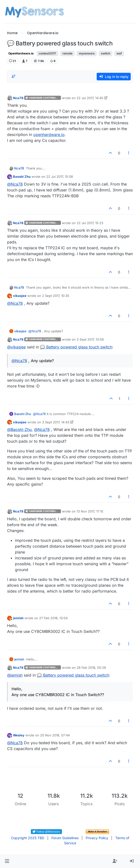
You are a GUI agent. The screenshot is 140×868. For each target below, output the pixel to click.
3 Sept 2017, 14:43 (56, 422)
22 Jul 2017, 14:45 (90, 98)
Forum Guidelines (65, 838)
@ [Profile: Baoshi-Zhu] (19, 429)
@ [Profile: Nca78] (15, 184)
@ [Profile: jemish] (15, 675)
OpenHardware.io (21, 53)
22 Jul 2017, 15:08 (60, 177)
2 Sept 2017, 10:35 (56, 296)
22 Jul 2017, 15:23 (90, 223)
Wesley (19, 735)
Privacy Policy (97, 838)
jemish (18, 618)
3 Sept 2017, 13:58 (90, 339)
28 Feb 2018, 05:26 (91, 668)
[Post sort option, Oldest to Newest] (14, 76)
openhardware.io (49, 135)
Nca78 (18, 98)
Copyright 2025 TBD (28, 838)
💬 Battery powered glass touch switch (76, 347)
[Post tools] (129, 153)
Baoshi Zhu (22, 177)
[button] (7, 861)
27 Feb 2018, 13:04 (53, 618)
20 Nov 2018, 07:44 (55, 735)
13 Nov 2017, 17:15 (90, 511)
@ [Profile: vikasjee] (16, 347)
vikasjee (20, 296)
